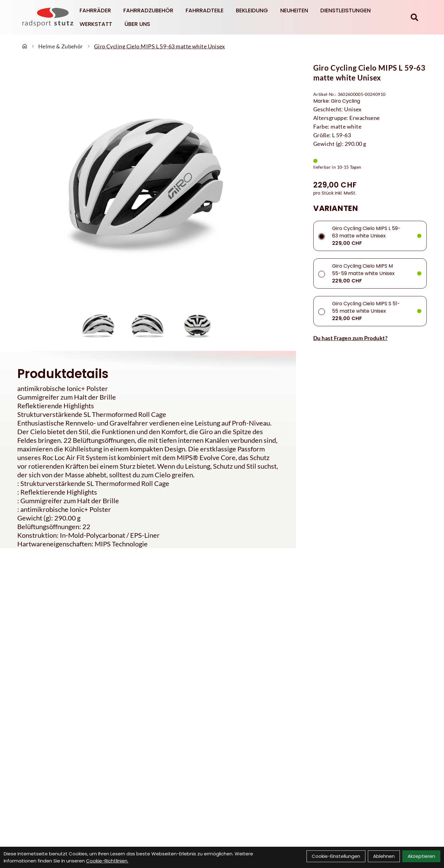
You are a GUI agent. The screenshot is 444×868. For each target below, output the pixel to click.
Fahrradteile (205, 10)
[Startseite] (25, 46)
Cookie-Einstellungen (336, 856)
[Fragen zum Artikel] (370, 338)
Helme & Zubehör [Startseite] (61, 46)
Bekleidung (252, 10)
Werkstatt (96, 24)
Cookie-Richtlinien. (107, 861)
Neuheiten (294, 10)
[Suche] (414, 17)
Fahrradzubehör (148, 10)
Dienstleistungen (345, 10)
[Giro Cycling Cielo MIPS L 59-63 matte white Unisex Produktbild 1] (99, 324)
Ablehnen (384, 856)
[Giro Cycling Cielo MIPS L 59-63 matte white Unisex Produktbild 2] (148, 324)
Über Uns (137, 24)
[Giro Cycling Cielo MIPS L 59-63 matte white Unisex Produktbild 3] (197, 324)
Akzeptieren (421, 856)
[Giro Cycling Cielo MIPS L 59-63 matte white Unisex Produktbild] (148, 181)
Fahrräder (95, 10)
